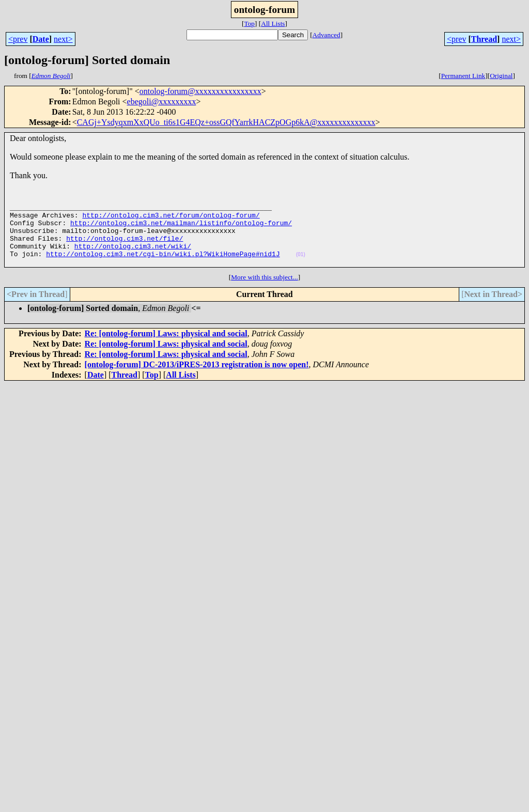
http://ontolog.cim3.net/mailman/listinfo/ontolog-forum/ (181, 229)
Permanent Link (463, 76)
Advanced (326, 35)
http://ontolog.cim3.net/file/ (125, 247)
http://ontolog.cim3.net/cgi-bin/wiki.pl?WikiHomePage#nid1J (163, 266)
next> (63, 39)
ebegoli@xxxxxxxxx (162, 101)
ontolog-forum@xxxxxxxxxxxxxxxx (200, 91)
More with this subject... (264, 291)
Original (501, 76)
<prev (18, 39)
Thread (484, 39)
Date (41, 39)
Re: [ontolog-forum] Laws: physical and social (166, 347)
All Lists (273, 24)
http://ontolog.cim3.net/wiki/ (133, 257)
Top (249, 24)
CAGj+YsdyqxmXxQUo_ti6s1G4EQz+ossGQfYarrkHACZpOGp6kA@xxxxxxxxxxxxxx (226, 122)
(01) (301, 267)
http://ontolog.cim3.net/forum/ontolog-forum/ (171, 220)
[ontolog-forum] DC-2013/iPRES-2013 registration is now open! (197, 378)
